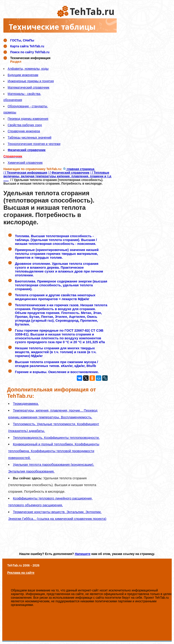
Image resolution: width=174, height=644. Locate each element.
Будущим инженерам (23, 75)
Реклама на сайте (21, 573)
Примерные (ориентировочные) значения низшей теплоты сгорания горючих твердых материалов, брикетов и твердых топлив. (57, 254)
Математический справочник (29, 87)
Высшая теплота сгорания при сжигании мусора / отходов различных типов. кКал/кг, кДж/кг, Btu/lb (57, 364)
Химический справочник (25, 163)
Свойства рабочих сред (25, 125)
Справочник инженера (24, 131)
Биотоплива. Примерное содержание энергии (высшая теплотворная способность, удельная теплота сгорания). (61, 285)
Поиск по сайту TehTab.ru (30, 52)
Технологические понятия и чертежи (34, 144)
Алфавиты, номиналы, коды (28, 69)
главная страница (79, 169)
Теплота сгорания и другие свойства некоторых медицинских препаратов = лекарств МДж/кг (55, 297)
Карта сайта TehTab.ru (27, 46)
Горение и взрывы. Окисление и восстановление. (57, 372)
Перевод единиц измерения (28, 119)
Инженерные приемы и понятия (31, 81)
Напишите (83, 554)
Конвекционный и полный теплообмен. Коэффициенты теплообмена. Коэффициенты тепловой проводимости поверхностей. (54, 451)
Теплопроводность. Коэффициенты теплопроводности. (56, 438)
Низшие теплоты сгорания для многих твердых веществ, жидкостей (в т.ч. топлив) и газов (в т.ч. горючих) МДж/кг (56, 352)
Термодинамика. (26, 404)
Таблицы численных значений (30, 137)
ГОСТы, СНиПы (22, 40)
